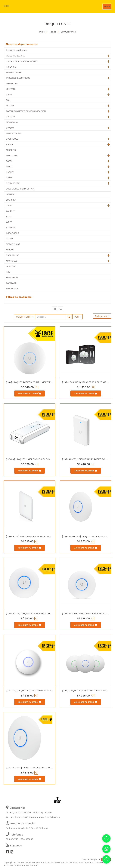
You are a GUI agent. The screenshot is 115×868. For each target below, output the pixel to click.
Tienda (53, 32)
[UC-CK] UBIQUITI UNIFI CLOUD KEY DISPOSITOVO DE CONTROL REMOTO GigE (49, 459)
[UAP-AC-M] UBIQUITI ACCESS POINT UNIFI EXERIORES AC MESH (42, 536)
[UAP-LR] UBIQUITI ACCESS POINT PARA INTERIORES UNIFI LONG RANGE (46, 691)
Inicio (42, 32)
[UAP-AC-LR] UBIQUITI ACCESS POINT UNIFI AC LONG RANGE (40, 614)
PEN (77, 317)
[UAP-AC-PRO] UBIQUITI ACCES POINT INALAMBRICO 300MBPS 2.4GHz (45, 768)
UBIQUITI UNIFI (68, 32)
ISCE (7, 6)
